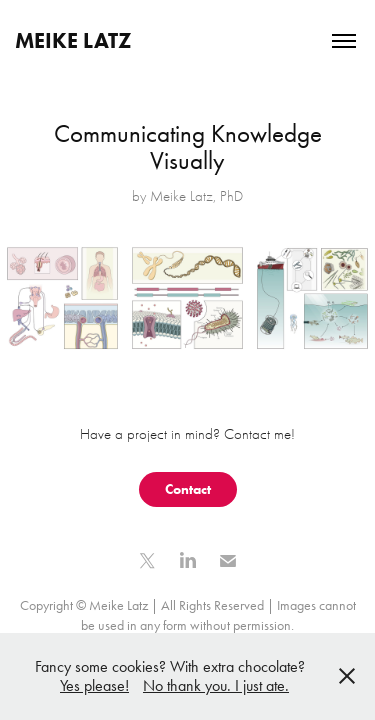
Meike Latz (73, 40)
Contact (188, 489)
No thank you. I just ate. (216, 685)
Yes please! (94, 685)
